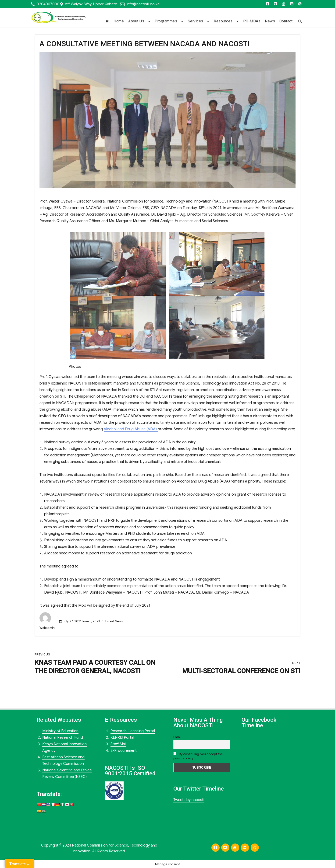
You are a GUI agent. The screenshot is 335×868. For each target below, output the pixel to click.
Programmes (166, 21)
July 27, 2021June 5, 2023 (81, 621)
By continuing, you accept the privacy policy (198, 756)
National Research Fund (63, 738)
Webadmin (47, 628)
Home (119, 21)
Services (196, 21)
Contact (286, 21)
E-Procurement (124, 751)
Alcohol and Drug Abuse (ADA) (131, 429)
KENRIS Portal (122, 738)
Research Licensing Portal (133, 731)
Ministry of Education (60, 731)
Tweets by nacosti (189, 800)
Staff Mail (118, 744)
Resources (223, 21)
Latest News (114, 621)
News (270, 21)
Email (177, 737)
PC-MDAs (252, 21)
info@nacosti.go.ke (143, 4)
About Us (136, 21)
